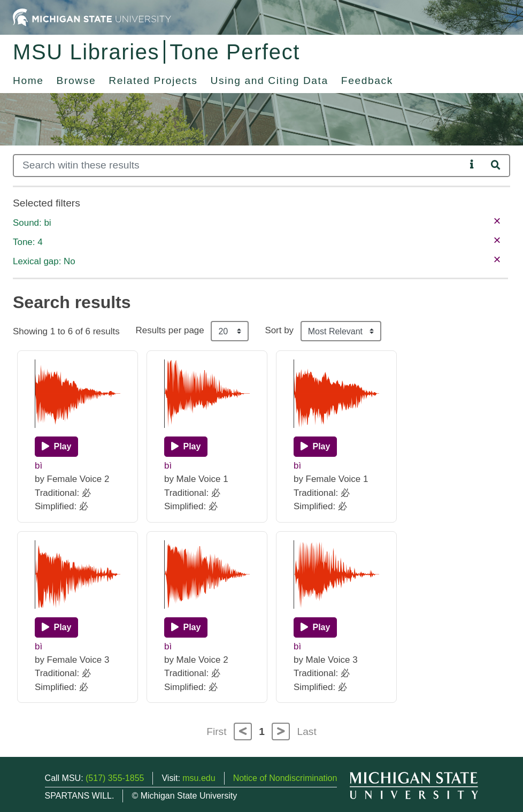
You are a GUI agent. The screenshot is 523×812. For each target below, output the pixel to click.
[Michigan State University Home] (92, 17)
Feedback (367, 81)
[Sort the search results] (341, 331)
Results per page (170, 330)
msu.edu (199, 778)
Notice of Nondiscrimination (285, 778)
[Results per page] (230, 331)
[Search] (239, 166)
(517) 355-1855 (115, 778)
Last (307, 731)
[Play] (56, 447)
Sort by (279, 330)
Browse (76, 81)
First (216, 731)
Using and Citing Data (270, 81)
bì (39, 466)
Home (28, 81)
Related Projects (153, 81)
